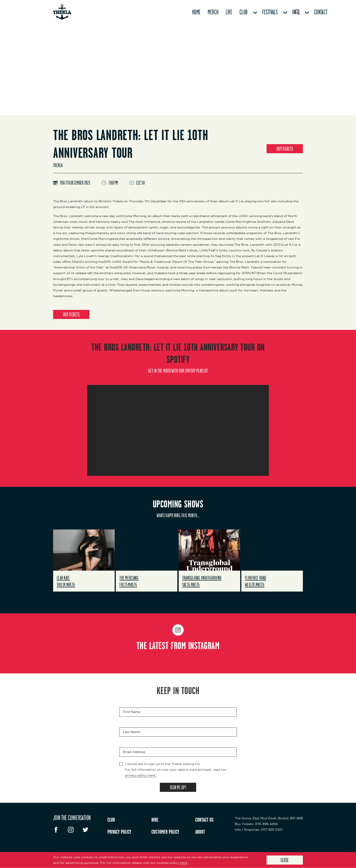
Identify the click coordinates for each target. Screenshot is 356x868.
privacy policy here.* (141, 776)
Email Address (134, 752)
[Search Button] (297, 12)
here (184, 863)
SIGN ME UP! (178, 788)
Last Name (131, 732)
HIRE (155, 821)
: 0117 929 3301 (259, 831)
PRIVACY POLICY (119, 833)
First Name (131, 712)
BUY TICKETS (285, 149)
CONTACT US (204, 821)
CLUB (111, 821)
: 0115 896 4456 (256, 825)
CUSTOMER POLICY (165, 833)
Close (285, 860)
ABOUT (200, 833)
